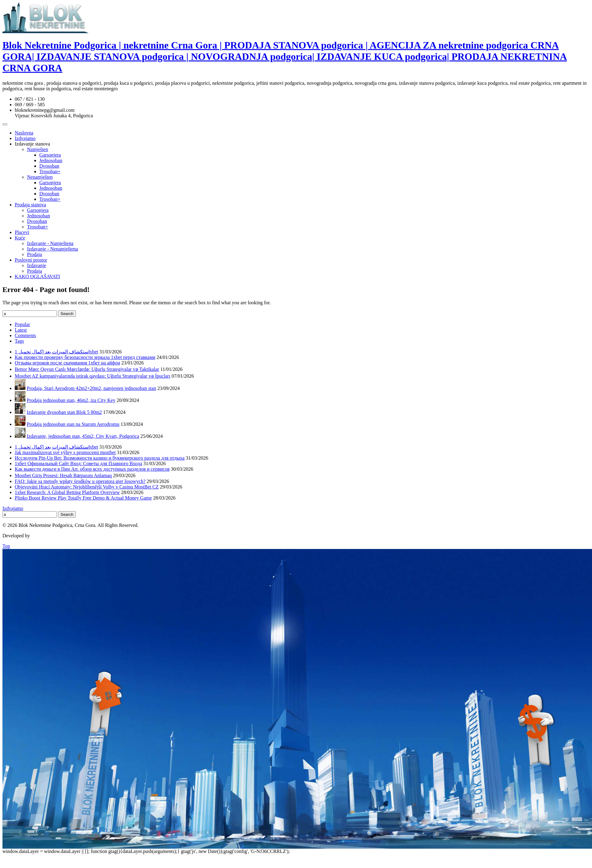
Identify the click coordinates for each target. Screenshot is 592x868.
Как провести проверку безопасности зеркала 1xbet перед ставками (85, 357)
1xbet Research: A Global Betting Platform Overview (67, 492)
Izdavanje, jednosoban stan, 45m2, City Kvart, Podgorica (83, 436)
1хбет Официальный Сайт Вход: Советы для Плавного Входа (78, 463)
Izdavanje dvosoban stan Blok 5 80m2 (64, 412)
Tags (19, 341)
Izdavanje (37, 265)
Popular (22, 324)
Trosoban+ (50, 171)
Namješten (37, 149)
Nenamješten (40, 177)
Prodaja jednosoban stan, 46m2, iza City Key (71, 400)
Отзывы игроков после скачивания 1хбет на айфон (67, 363)
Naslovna (24, 133)
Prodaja (35, 254)
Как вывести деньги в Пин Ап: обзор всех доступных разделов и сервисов (92, 469)
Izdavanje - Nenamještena (53, 249)
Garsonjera (50, 155)
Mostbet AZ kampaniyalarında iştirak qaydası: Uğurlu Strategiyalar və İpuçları (93, 376)
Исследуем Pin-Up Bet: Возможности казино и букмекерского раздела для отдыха (100, 458)
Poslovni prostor (31, 260)
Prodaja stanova (30, 205)
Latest (21, 330)
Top (6, 546)
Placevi (22, 232)
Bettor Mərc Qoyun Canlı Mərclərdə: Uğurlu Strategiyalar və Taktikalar (87, 369)
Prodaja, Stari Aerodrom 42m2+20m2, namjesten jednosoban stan (91, 388)
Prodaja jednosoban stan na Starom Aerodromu (73, 424)
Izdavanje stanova (32, 144)
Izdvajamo (25, 138)
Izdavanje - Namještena (50, 243)
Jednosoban (51, 160)
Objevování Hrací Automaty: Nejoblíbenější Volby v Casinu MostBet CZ (87, 487)
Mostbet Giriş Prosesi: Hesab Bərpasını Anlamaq (63, 475)
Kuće (20, 238)
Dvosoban (49, 166)
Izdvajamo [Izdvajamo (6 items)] (13, 508)
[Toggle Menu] (5, 124)
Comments (25, 335)
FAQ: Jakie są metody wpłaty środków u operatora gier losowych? (80, 481)
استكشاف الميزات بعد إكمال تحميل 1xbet (56, 352)
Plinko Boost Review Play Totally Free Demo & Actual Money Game (83, 498)
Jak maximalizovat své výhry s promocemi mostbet (65, 452)
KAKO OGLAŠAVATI (37, 276)
